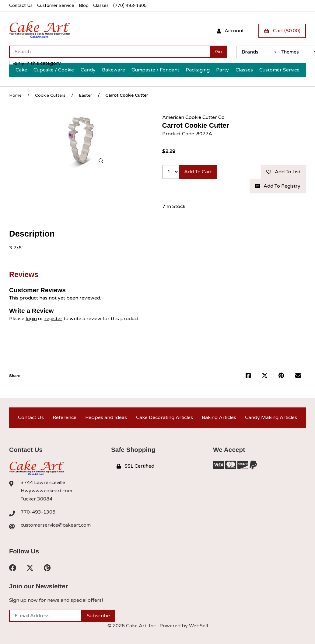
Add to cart (198, 172)
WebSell (198, 626)
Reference (65, 417)
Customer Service (56, 6)
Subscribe (98, 616)
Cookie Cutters (50, 95)
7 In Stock (174, 206)
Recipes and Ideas (106, 417)
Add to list (283, 172)
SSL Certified (135, 466)
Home (15, 95)
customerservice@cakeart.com (56, 525)
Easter (85, 95)
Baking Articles (219, 417)
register (53, 319)
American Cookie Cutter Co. (194, 117)
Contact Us (21, 6)
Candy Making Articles (271, 417)
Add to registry (278, 186)
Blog (84, 6)
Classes (101, 6)
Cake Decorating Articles (164, 417)
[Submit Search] (219, 52)
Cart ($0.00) (282, 31)
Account (230, 31)
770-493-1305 (38, 512)
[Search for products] (109, 52)
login (31, 319)
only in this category (35, 63)
